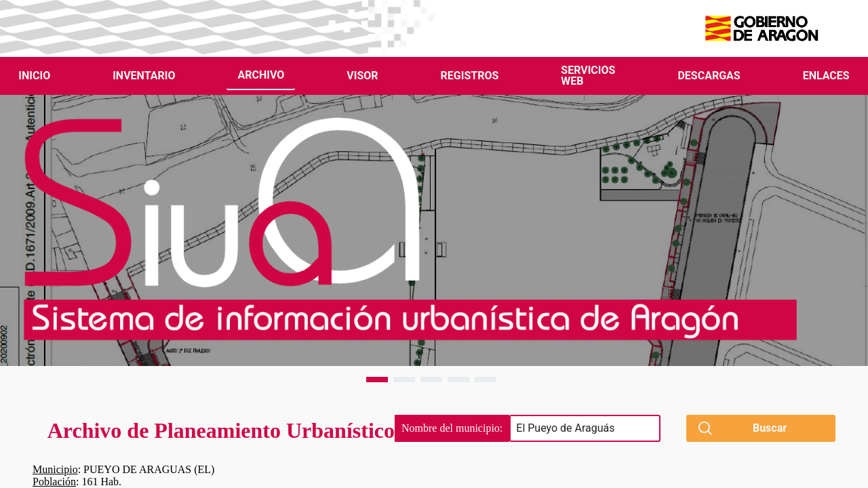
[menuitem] (34, 76)
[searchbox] (585, 428)
